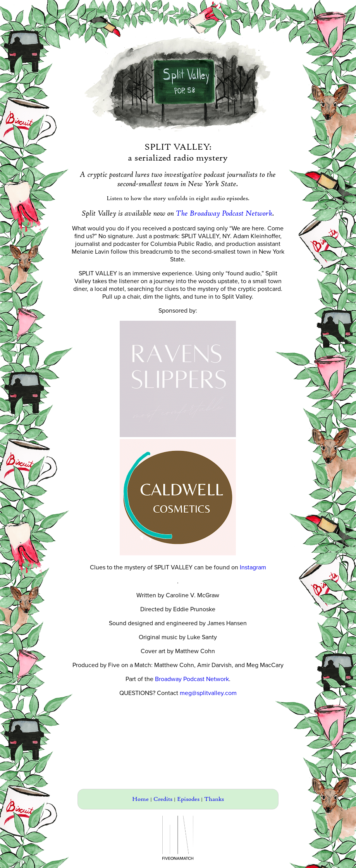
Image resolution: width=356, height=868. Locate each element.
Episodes (188, 799)
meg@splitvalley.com (208, 693)
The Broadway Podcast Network (224, 213)
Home (140, 799)
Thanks (214, 799)
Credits (163, 799)
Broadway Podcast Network (192, 679)
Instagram (253, 567)
